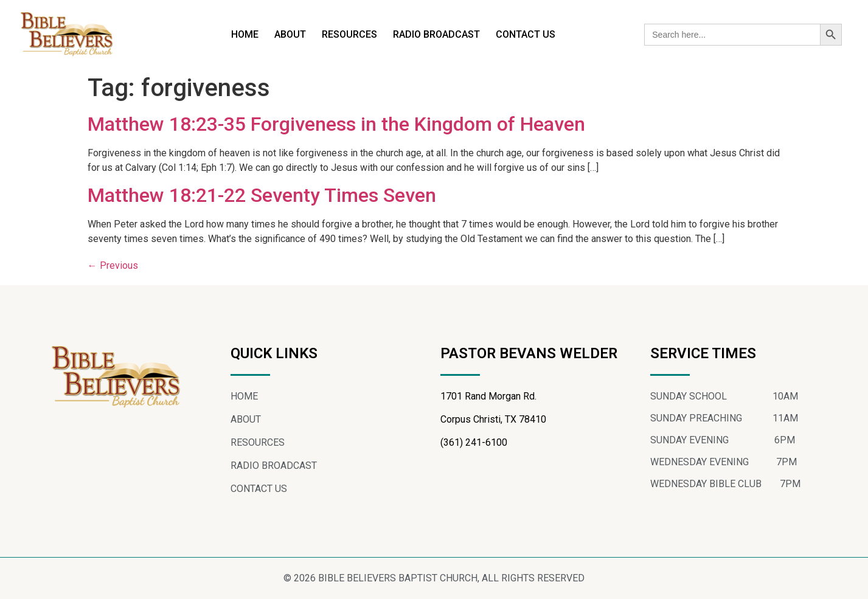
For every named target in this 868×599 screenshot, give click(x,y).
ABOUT (290, 34)
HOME (245, 34)
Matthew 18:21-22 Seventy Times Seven (262, 195)
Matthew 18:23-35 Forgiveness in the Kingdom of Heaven (336, 124)
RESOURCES (349, 34)
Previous (113, 265)
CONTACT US (526, 34)
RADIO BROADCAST (436, 34)
